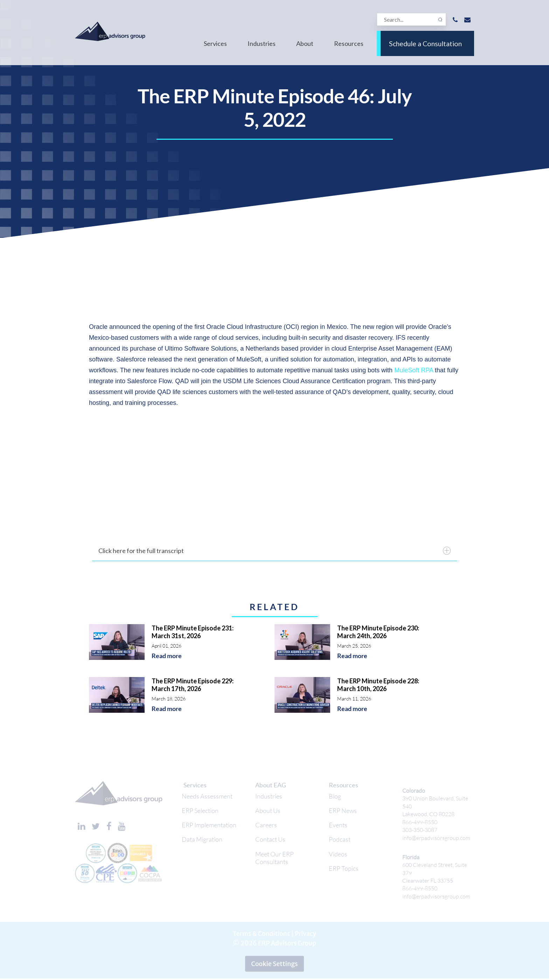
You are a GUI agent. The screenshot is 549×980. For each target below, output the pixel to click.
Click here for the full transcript (274, 551)
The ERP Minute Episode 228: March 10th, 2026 (378, 685)
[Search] (411, 20)
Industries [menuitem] (262, 48)
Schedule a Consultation (425, 48)
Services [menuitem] (215, 48)
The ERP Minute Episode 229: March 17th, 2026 (193, 685)
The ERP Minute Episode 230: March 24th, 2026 (378, 632)
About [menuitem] (305, 48)
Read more (167, 656)
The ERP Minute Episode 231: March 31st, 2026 (193, 632)
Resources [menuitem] (349, 48)
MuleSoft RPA (414, 370)
